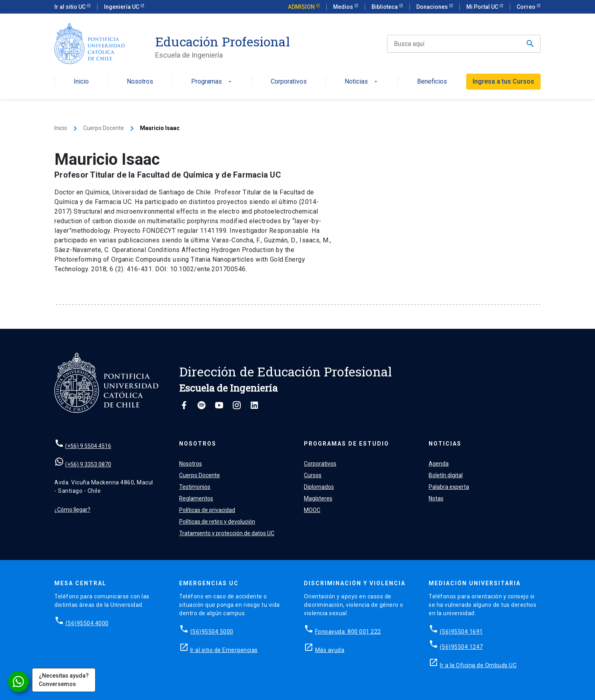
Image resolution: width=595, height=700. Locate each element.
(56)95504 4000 (87, 623)
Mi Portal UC (483, 7)
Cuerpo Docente (104, 128)
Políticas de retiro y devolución (217, 522)
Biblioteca (385, 7)
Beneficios (432, 82)
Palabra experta (449, 487)
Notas (436, 498)
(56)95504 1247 (461, 647)
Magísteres (318, 498)
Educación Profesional (223, 42)
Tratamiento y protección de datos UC (227, 533)
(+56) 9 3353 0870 (88, 464)
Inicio (81, 82)
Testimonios (195, 487)
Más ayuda (330, 650)
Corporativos (289, 82)
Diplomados (319, 487)
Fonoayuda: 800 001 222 (348, 632)
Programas (212, 82)
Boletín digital (446, 475)
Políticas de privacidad (207, 510)
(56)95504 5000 (212, 632)
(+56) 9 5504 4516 (88, 446)
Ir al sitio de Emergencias (224, 650)
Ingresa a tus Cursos (503, 81)
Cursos (313, 475)
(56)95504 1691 (461, 632)
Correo (527, 7)
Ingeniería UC (122, 7)
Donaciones (433, 7)
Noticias (362, 82)
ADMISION (302, 7)
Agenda (439, 464)
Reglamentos (196, 498)
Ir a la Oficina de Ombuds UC (478, 665)
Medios (344, 7)
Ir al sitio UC (71, 7)
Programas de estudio (346, 444)
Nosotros (140, 82)
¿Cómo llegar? (72, 510)
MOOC (312, 510)
